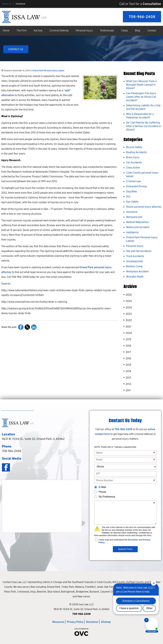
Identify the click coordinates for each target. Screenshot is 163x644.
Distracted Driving (136, 187)
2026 (128, 295)
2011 (127, 391)
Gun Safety (132, 202)
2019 (127, 340)
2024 (128, 308)
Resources (58, 622)
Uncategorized (134, 262)
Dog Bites (132, 192)
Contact (152, 31)
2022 (128, 320)
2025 (128, 301)
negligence (132, 233)
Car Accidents (134, 163)
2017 (127, 352)
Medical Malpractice (137, 222)
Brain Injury (133, 158)
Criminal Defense (59, 31)
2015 (127, 365)
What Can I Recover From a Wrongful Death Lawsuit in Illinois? (141, 85)
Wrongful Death (135, 277)
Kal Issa (38, 31)
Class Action (133, 168)
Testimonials (107, 31)
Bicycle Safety (134, 147)
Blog (138, 31)
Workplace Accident (137, 272)
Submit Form (125, 549)
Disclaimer (133, 540)
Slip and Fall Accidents (139, 251)
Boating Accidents (136, 153)
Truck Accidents (135, 256)
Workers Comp (134, 267)
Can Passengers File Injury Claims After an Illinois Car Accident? (141, 97)
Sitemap (106, 622)
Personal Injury (84, 31)
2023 (128, 314)
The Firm (22, 31)
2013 (127, 378)
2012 (127, 384)
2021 (127, 327)
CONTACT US (16, 50)
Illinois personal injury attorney (144, 207)
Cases (125, 31)
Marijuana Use (134, 217)
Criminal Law (133, 182)
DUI (128, 197)
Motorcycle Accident (138, 227)
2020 (128, 333)
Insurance (132, 212)
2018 (127, 346)
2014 (127, 371)
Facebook (21, 4)
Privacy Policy (75, 622)
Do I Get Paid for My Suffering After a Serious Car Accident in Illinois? (144, 126)
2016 (127, 359)
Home (6, 31)
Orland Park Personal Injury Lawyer (48, 71)
